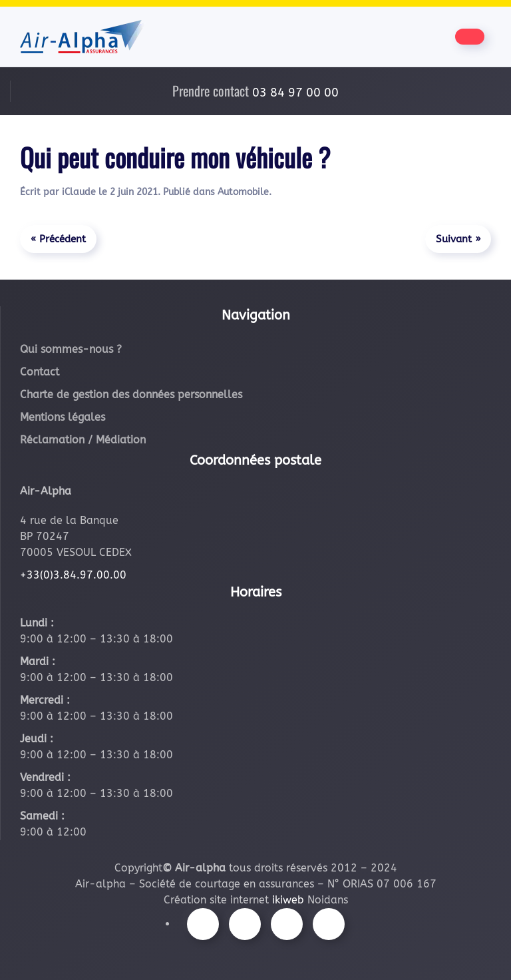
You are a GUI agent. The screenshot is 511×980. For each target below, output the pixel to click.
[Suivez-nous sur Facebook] (203, 924)
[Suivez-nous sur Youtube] (287, 924)
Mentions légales (63, 417)
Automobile (243, 192)
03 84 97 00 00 (295, 93)
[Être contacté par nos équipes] (470, 37)
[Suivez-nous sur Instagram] (245, 924)
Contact (40, 372)
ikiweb (288, 900)
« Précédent (58, 239)
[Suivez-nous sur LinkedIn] (329, 924)
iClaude (79, 192)
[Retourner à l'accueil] (83, 37)
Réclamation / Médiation (83, 440)
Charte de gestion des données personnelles (131, 394)
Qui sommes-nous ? (71, 349)
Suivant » (458, 239)
